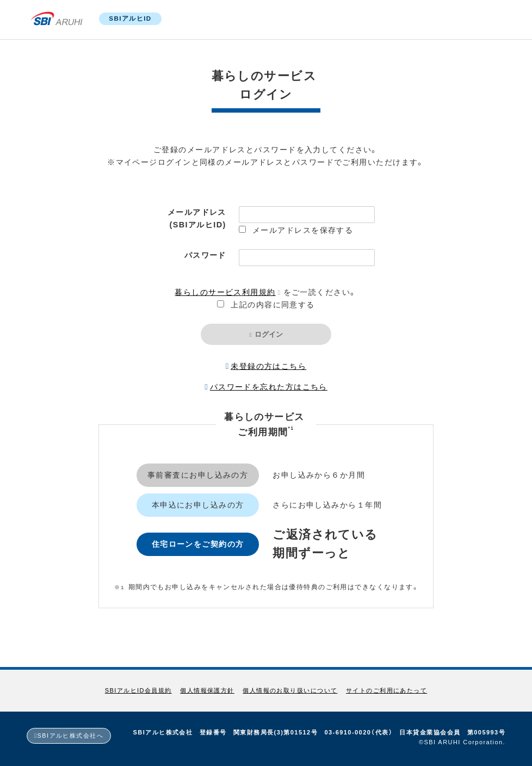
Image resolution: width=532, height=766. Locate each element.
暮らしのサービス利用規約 (225, 292)
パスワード (205, 255)
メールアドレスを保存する (303, 230)
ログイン (269, 334)
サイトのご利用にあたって (386, 690)
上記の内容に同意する (273, 305)
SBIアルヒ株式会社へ (71, 736)
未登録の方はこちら (268, 366)
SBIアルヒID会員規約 (138, 690)
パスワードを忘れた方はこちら (269, 387)
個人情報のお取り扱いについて (290, 690)
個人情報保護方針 (207, 690)
